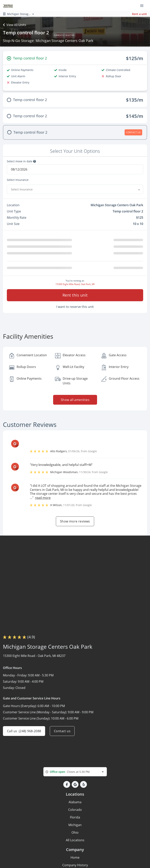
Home (75, 857)
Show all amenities (75, 400)
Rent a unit (139, 14)
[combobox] (75, 189)
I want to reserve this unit (75, 307)
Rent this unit (75, 295)
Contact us (62, 731)
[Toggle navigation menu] (143, 5)
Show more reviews (75, 521)
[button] (67, 784)
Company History (75, 865)
